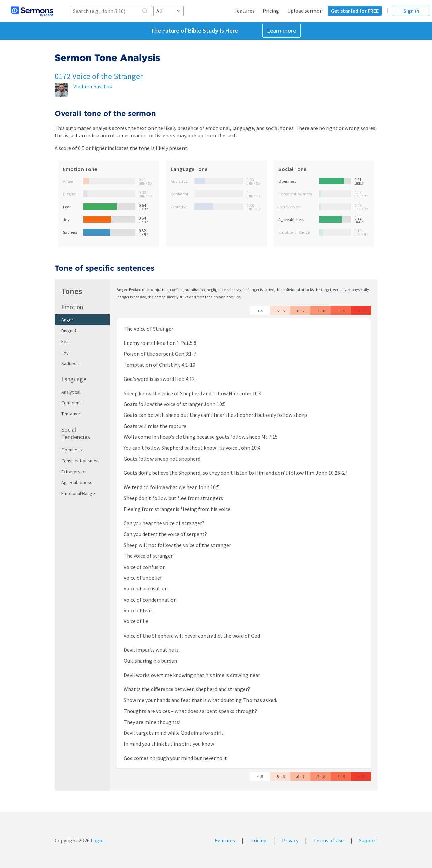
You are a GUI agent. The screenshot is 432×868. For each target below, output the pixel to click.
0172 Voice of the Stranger (99, 76)
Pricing (271, 11)
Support (368, 840)
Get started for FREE (355, 11)
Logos (97, 840)
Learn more (281, 30)
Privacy (290, 840)
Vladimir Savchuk (93, 86)
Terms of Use (329, 840)
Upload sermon (305, 11)
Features (244, 11)
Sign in (411, 11)
